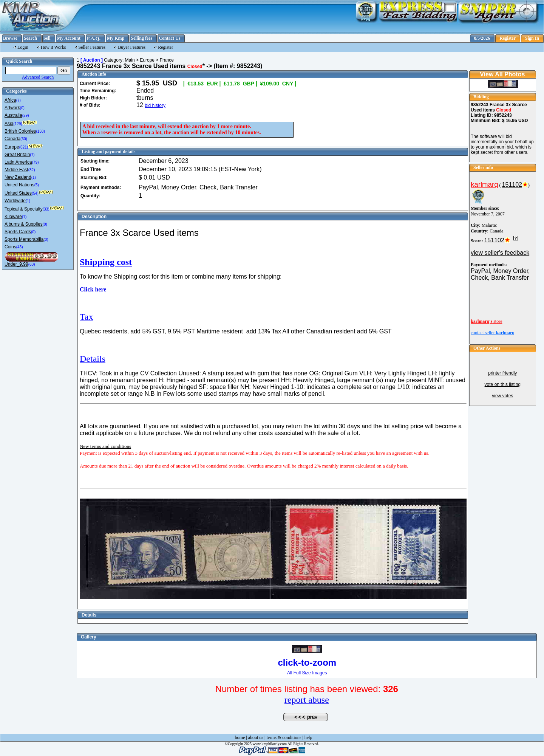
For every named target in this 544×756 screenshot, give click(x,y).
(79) (36, 162)
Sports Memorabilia (24, 239)
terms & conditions (284, 737)
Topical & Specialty (24, 209)
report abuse (307, 700)
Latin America (18, 162)
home (240, 737)
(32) (32, 170)
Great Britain (17, 155)
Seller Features (92, 47)
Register (508, 38)
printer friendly (502, 373)
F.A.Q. (94, 38)
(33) (46, 209)
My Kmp (116, 38)
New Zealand (18, 177)
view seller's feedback (500, 253)
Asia (9, 124)
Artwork (12, 108)
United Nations (19, 185)
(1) (34, 177)
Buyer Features (132, 47)
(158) (40, 131)
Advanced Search (38, 77)
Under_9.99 (16, 264)
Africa (10, 100)
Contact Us (169, 38)
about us (256, 737)
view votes (502, 396)
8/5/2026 (482, 38)
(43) (20, 247)
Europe (12, 147)
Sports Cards (18, 232)
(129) (18, 124)
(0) (22, 108)
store (486, 321)
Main (130, 60)
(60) (24, 139)
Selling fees (141, 38)
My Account (69, 38)
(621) (24, 147)
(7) (19, 100)
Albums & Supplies (24, 224)
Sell (47, 38)
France (167, 60)
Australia (13, 115)
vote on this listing (503, 384)
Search (30, 38)
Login (23, 47)
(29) (26, 115)
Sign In (532, 38)
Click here (93, 289)
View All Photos (502, 74)
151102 (512, 185)
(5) (37, 185)
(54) (35, 193)
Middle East (16, 170)
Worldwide (15, 201)
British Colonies (20, 131)
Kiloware (13, 217)
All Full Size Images (307, 673)
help (308, 737)
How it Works (53, 47)
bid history (155, 105)
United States (18, 193)
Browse (10, 38)
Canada (12, 139)
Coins (10, 247)
